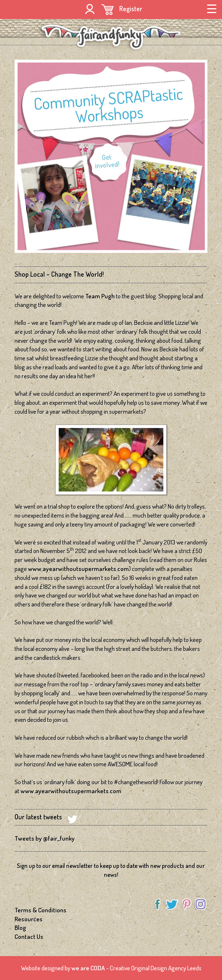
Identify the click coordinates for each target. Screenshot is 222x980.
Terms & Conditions (41, 910)
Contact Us (29, 936)
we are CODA (88, 968)
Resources (29, 919)
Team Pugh (100, 296)
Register (131, 9)
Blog (20, 928)
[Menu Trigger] (212, 8)
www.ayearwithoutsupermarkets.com (78, 569)
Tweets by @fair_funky (45, 838)
